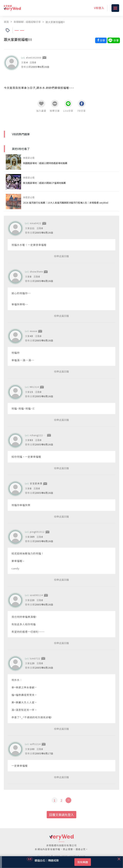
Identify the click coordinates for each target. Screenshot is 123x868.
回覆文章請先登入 (61, 815)
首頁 (6, 22)
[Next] (68, 800)
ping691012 (37, 532)
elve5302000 (34, 57)
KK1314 (34, 387)
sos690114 (36, 595)
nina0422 (36, 223)
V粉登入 (99, 8)
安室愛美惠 (36, 483)
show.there (36, 271)
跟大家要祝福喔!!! (55, 22)
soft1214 (35, 744)
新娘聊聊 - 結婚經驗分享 (27, 22)
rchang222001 (39, 435)
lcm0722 (35, 658)
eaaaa (34, 331)
